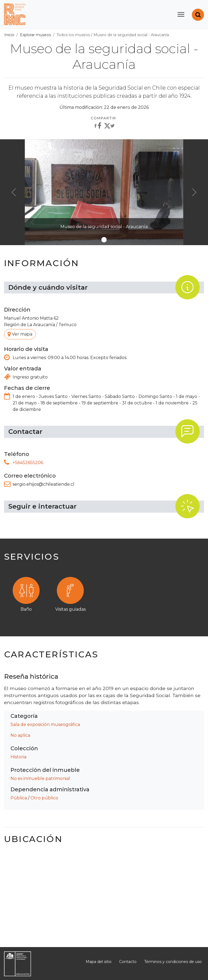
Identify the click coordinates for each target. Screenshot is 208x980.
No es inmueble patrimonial (40, 778)
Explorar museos (35, 35)
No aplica (20, 735)
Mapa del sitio (99, 962)
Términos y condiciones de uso (173, 962)
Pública (19, 798)
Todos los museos (73, 35)
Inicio (9, 35)
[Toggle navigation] (181, 14)
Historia (18, 757)
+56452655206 (28, 463)
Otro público (44, 798)
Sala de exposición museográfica (45, 724)
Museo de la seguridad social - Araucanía (131, 35)
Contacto (128, 962)
